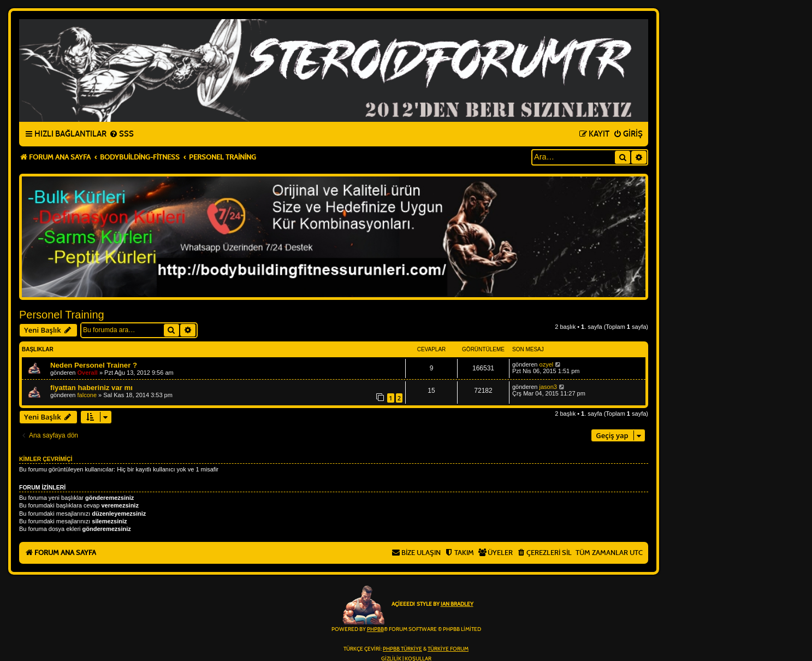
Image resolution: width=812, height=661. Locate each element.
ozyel (547, 364)
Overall (88, 373)
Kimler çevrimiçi (46, 459)
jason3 (548, 387)
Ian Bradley (457, 604)
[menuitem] (121, 134)
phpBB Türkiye (402, 649)
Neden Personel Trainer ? (94, 365)
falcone (87, 395)
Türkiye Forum (448, 649)
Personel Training (62, 315)
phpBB (375, 629)
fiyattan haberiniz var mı (91, 388)
